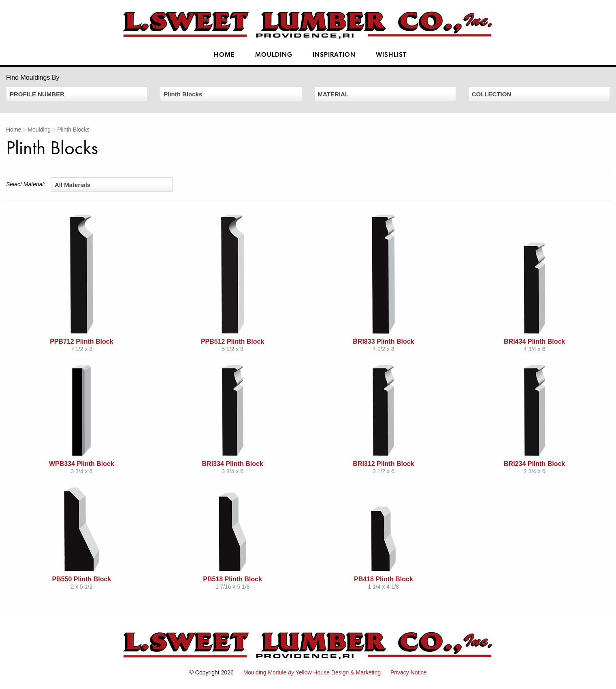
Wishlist (391, 55)
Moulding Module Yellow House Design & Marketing (312, 672)
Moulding (274, 55)
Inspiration (334, 55)
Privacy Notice (408, 672)
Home (224, 55)
